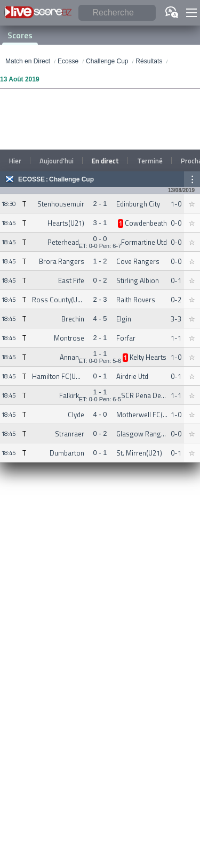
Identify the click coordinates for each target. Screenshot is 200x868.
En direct (105, 161)
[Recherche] (117, 13)
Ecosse (31, 179)
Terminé (150, 161)
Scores (20, 35)
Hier (15, 161)
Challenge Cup (71, 179)
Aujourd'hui (57, 161)
